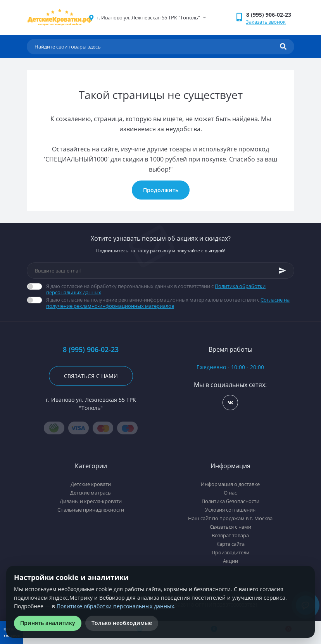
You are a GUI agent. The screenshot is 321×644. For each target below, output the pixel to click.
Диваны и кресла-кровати (91, 501)
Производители (230, 552)
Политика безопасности (230, 501)
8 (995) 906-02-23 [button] (91, 350)
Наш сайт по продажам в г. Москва (230, 518)
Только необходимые (122, 623)
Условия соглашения (230, 510)
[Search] (283, 47)
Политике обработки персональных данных (115, 606)
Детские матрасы (91, 493)
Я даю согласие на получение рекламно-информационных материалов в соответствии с (170, 303)
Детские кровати (91, 484)
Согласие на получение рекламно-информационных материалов (168, 303)
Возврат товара (230, 535)
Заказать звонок (266, 22)
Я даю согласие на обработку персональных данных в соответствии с (170, 289)
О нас (230, 493)
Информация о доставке (230, 484)
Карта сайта (230, 544)
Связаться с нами (91, 376)
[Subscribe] (283, 271)
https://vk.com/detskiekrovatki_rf (230, 403)
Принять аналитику (48, 623)
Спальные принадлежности (91, 510)
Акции (230, 561)
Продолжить (161, 190)
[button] (270, 15)
